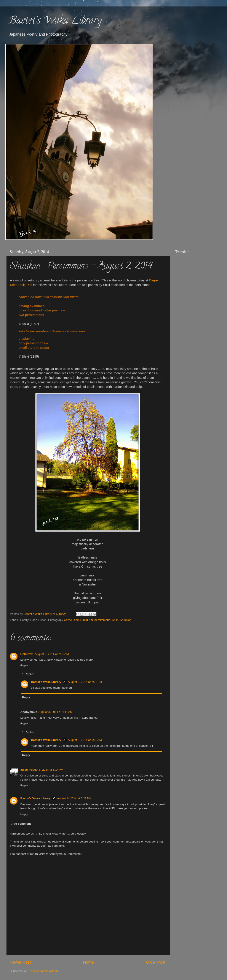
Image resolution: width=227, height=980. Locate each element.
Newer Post (20, 962)
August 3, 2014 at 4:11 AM (55, 712)
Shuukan (126, 620)
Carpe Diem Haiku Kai (78, 620)
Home (88, 962)
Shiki (115, 620)
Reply (24, 665)
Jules (24, 770)
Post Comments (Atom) (43, 971)
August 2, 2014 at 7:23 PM (85, 682)
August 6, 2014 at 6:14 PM (46, 770)
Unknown (27, 654)
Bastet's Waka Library (55, 21)
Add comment (21, 824)
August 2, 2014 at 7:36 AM (52, 654)
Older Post (156, 962)
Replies (30, 674)
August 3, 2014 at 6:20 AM (85, 740)
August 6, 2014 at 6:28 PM (74, 798)
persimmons (102, 620)
